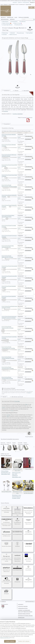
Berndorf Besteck (28, 544)
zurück (3, 602)
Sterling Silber (30, 33)
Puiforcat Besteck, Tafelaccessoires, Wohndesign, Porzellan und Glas (17, 511)
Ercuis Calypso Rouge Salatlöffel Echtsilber (9, 297)
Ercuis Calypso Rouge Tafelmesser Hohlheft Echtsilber (9, 155)
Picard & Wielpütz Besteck (17, 568)
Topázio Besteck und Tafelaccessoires (28, 521)
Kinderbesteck (14, 22)
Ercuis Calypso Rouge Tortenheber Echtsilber (9, 337)
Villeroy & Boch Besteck (28, 580)
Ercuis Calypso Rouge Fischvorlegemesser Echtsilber (9, 348)
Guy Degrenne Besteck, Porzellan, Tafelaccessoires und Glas (7, 558)
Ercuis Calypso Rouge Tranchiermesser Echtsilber (9, 368)
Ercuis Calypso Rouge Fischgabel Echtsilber (9, 226)
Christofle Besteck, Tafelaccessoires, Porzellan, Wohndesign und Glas (6, 522)
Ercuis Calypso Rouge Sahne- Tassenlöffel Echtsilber (9, 216)
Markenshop (5, 33)
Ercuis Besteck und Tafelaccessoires (17, 521)
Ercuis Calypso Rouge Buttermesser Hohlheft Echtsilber (10, 307)
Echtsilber (17, 401)
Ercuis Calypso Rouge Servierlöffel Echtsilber (9, 277)
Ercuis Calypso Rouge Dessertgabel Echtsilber (9, 176)
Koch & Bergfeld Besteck (17, 532)
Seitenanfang (30, 602)
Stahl (8, 416)
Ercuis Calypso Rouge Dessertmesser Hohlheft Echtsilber (9, 186)
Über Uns (20, 2)
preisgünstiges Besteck (7, 25)
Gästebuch (15, 2)
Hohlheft (9, 415)
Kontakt (21, 605)
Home (2, 4)
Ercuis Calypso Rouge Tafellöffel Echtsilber (9, 135)
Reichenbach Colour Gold (17, 487)
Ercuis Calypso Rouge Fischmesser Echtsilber (9, 236)
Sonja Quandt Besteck (28, 532)
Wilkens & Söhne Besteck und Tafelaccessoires (6, 533)
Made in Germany (6, 23)
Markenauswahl (11, 4)
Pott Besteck (17, 544)
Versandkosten (23, 608)
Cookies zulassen (10, 641)
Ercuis (17, 4)
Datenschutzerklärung (25, 616)
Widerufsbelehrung (24, 614)
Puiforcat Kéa (28, 464)
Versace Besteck (28, 568)
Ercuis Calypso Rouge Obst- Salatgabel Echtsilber (9, 246)
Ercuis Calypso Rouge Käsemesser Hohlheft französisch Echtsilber (9, 317)
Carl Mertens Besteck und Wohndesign (6, 581)
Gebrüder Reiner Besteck (6, 544)
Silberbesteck (5, 22)
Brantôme (6, 111)
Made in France (17, 23)
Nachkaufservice (19, 25)
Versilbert (5, 35)
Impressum (21, 618)
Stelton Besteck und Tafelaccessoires (6, 569)
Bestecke (6, 4)
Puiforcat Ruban (6, 464)
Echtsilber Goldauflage (18, 114)
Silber (26, 404)
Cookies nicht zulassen (24, 641)
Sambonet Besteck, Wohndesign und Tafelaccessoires (17, 558)
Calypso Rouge (28, 4)
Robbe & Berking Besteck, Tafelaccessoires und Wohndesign (28, 510)
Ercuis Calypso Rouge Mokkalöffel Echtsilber (9, 206)
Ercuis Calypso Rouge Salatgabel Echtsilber (9, 287)
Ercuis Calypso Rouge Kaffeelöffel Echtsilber (9, 196)
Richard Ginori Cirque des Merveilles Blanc (28, 487)
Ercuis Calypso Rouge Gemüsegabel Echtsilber (9, 267)
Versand (19, 137)
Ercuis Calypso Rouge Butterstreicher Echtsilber (9, 257)
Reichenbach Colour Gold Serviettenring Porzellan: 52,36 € (17, 497)
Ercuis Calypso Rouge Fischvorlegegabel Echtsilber (9, 358)
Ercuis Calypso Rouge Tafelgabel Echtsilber (9, 145)
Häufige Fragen (23, 606)
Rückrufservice (26, 2)
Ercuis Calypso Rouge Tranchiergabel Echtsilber (9, 378)
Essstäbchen (23, 22)
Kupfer (3, 407)
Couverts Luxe (22, 4)
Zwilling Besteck (17, 580)
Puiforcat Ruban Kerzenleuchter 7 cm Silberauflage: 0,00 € (6, 473)
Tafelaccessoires (13, 35)
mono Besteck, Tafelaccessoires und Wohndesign (28, 558)
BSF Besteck (6, 592)
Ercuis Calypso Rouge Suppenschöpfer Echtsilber (9, 327)
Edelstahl (13, 33)
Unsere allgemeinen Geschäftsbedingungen (25, 611)
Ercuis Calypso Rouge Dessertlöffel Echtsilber (9, 166)
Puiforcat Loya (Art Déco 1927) (17, 464)
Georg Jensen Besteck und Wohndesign (7, 510)
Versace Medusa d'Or (6, 486)
